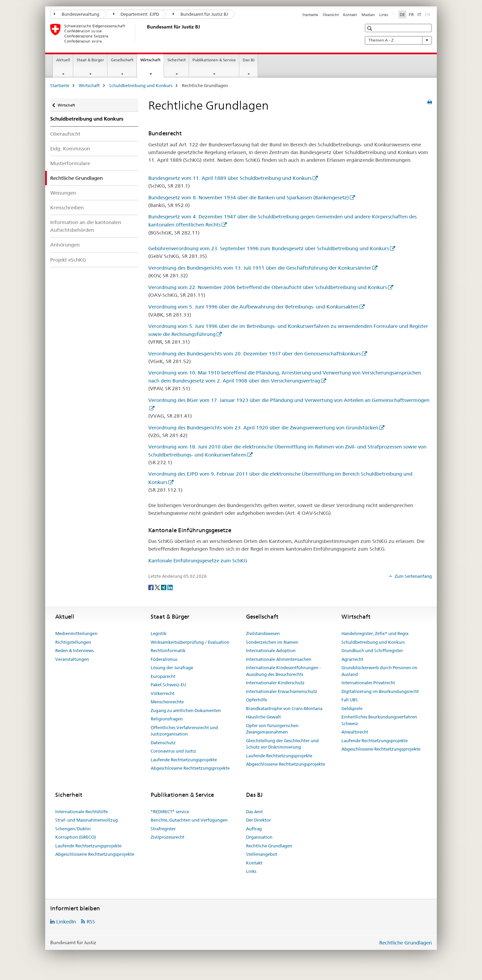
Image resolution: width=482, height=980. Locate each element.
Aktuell (63, 60)
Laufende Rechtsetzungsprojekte (184, 760)
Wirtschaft (152, 62)
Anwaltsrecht (355, 732)
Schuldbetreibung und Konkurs (141, 85)
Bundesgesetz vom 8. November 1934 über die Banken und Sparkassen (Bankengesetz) (249, 197)
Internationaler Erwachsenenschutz (282, 691)
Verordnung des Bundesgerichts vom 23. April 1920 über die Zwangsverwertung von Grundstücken (263, 428)
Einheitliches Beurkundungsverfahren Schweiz (379, 720)
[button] (370, 28)
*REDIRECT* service (170, 812)
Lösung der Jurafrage (172, 668)
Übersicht (331, 15)
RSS (91, 922)
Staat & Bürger (90, 60)
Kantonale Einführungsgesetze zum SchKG (198, 561)
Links (384, 15)
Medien (368, 15)
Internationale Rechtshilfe (82, 812)
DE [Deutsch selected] (402, 14)
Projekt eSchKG (68, 260)
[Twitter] (158, 587)
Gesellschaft (122, 60)
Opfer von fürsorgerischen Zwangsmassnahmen (272, 729)
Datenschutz (163, 743)
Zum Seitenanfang (413, 576)
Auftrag (254, 829)
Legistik (158, 633)
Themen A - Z (398, 40)
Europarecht (163, 676)
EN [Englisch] (428, 14)
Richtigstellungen (73, 642)
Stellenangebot (262, 854)
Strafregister (163, 829)
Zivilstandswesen (263, 633)
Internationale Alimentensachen (279, 659)
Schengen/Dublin (73, 829)
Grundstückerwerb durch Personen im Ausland (379, 671)
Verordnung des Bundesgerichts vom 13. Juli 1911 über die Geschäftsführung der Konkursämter (260, 268)
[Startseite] (146, 33)
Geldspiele (352, 708)
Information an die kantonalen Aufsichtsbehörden (86, 226)
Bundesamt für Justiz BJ (200, 14)
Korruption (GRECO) (75, 837)
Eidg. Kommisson (70, 149)
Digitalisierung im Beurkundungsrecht (380, 691)
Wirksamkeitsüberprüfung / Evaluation (190, 642)
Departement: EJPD (136, 14)
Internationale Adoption (271, 650)
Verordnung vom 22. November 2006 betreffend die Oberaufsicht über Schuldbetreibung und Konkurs (268, 287)
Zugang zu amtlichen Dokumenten (186, 710)
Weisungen (63, 193)
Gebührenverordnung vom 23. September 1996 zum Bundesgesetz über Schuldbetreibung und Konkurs (269, 248)
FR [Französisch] (411, 14)
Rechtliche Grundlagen (269, 846)
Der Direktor (258, 820)
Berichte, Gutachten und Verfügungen (189, 820)
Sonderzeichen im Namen (272, 642)
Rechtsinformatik (168, 650)
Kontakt (350, 15)
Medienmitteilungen (76, 633)
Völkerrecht (163, 693)
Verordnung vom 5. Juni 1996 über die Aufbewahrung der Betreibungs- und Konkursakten (253, 307)
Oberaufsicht (65, 134)
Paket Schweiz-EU (168, 685)
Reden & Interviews (74, 650)
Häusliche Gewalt (263, 717)
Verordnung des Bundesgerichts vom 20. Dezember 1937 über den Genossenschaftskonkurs (255, 354)
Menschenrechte (167, 702)
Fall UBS (350, 700)
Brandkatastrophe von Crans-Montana (284, 708)
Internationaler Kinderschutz (275, 683)
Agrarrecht (352, 659)
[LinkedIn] (170, 587)
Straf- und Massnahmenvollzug (87, 820)
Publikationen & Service (214, 60)
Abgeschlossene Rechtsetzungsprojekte (190, 768)
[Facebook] (151, 587)
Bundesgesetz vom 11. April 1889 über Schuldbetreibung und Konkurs (230, 178)
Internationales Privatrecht (368, 683)
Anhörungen (65, 245)
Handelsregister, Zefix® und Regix (375, 633)
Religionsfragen (167, 719)
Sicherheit (177, 60)
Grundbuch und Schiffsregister (372, 650)
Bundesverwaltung (77, 14)
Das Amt (254, 812)
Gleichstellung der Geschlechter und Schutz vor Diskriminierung (282, 744)
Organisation (259, 837)
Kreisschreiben (67, 207)
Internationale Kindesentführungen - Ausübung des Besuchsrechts (283, 671)
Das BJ (249, 60)
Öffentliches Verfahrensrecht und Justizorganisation (184, 731)
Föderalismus (164, 659)
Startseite (310, 15)
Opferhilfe (257, 700)
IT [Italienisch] (419, 14)
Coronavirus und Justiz (173, 751)
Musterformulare (70, 163)
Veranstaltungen (72, 659)
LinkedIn (66, 922)
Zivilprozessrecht (168, 837)
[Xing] (164, 587)
